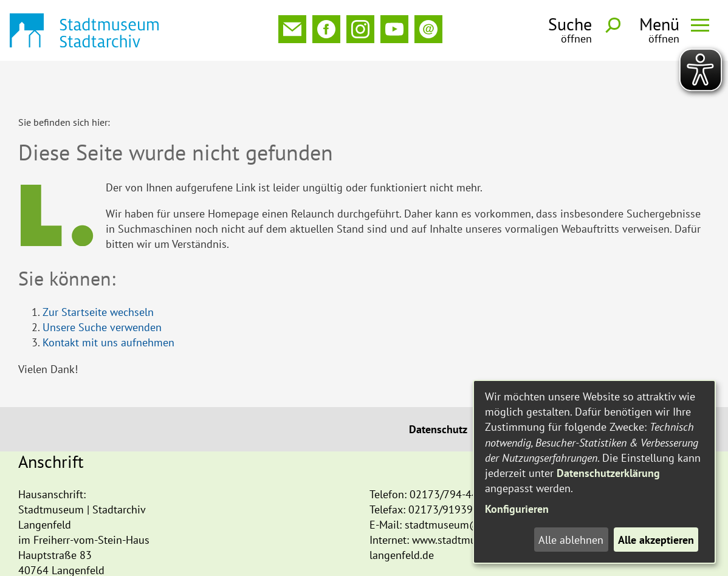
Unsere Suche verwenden (102, 287)
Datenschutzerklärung (608, 473)
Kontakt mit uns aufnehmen (108, 302)
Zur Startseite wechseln (98, 272)
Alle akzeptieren (656, 540)
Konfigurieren (517, 509)
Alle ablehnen (571, 540)
